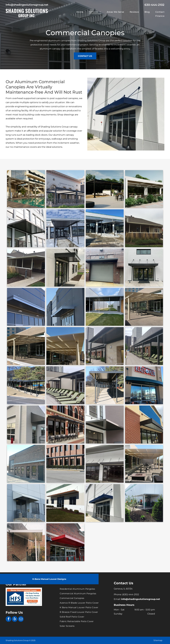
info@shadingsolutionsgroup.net (27, 5)
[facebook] (8, 619)
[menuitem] (77, 12)
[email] (21, 619)
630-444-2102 (154, 5)
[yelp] (15, 619)
